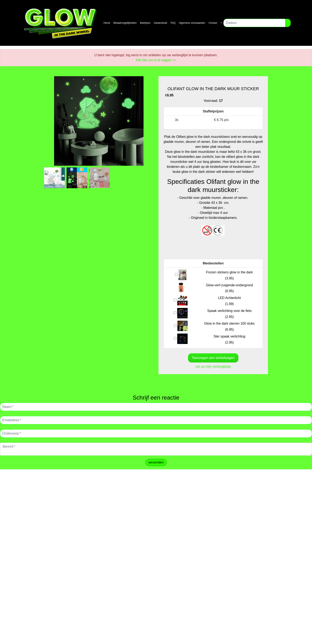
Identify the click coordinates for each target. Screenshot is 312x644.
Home (107, 23)
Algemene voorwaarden (192, 23)
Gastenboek (160, 23)
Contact (213, 23)
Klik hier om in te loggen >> (156, 60)
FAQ (173, 23)
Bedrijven (145, 23)
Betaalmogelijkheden (125, 23)
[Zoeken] (254, 23)
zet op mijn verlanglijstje (213, 367)
